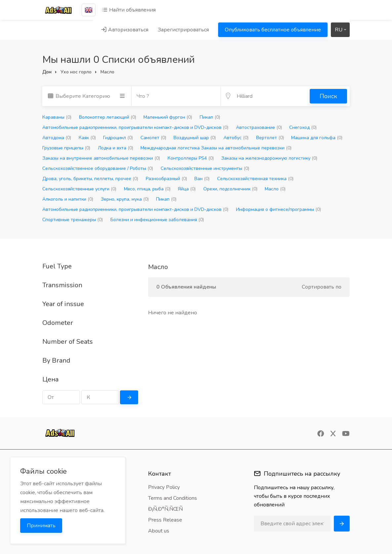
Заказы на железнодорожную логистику (269, 158)
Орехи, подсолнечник (230, 189)
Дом (47, 72)
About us (159, 531)
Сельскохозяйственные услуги (79, 189)
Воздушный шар (195, 138)
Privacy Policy (164, 487)
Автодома (57, 138)
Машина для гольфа (317, 138)
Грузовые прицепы (66, 148)
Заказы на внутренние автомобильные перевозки (101, 158)
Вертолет (270, 138)
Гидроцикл (118, 138)
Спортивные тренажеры (73, 220)
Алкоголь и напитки (68, 199)
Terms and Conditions (173, 498)
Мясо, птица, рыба (147, 189)
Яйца (187, 189)
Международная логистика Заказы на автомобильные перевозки (216, 148)
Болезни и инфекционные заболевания (157, 220)
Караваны (57, 117)
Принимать (41, 526)
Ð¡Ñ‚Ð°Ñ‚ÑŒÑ (168, 509)
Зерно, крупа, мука (125, 199)
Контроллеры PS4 (191, 158)
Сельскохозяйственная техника (255, 179)
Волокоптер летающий (108, 117)
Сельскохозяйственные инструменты (205, 168)
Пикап (210, 117)
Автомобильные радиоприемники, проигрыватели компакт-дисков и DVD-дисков (135, 127)
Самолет (153, 138)
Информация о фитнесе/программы (278, 209)
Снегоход (303, 127)
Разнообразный (166, 179)
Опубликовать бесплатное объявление (273, 30)
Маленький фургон (168, 117)
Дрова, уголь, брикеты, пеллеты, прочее (90, 179)
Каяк (87, 138)
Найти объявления (129, 10)
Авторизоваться (125, 30)
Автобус (236, 138)
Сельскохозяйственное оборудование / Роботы (98, 168)
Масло (275, 189)
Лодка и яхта (116, 148)
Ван (202, 179)
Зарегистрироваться (183, 30)
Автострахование (259, 127)
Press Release (165, 520)
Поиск (328, 96)
